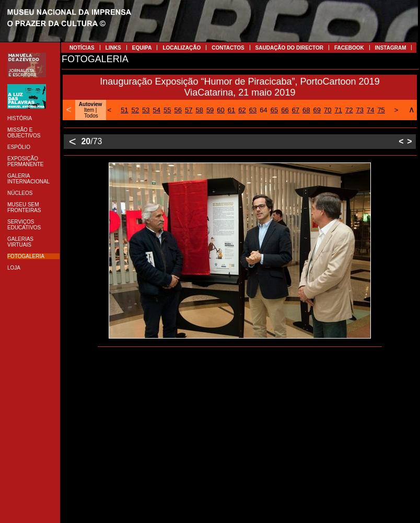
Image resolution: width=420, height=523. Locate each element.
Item (89, 110)
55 (167, 110)
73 (359, 110)
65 (274, 110)
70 (328, 110)
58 (199, 110)
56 (178, 110)
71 (339, 110)
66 (285, 110)
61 (231, 110)
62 (242, 110)
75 (381, 110)
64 (263, 110)
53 (146, 110)
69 (317, 110)
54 (157, 110)
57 (189, 110)
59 (210, 110)
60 (220, 110)
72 (349, 110)
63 (253, 110)
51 (124, 110)
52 (135, 110)
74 (370, 110)
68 (306, 110)
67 (296, 110)
